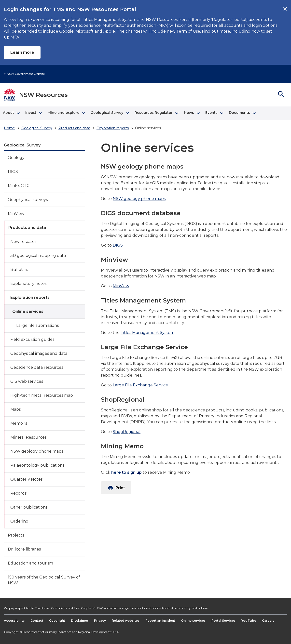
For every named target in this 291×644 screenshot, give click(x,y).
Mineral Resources (28, 437)
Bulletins (19, 269)
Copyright (57, 621)
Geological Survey (37, 128)
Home (9, 128)
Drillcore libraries (24, 549)
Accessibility (14, 621)
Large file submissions (37, 325)
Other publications (29, 507)
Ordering (19, 521)
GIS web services (27, 381)
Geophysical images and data (39, 353)
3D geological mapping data (38, 256)
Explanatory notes (28, 283)
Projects (16, 535)
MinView (16, 214)
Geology (16, 158)
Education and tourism (30, 563)
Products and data (74, 128)
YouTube (249, 621)
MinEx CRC (19, 186)
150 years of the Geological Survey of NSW (44, 580)
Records (18, 493)
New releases (23, 242)
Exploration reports (113, 128)
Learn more (22, 52)
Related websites (126, 621)
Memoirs (19, 423)
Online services (28, 311)
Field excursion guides (32, 339)
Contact (37, 621)
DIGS (13, 172)
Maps (15, 409)
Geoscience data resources (37, 367)
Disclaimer (80, 621)
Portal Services (223, 621)
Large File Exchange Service (140, 385)
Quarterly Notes (26, 479)
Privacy (100, 621)
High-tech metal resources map (42, 395)
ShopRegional (127, 432)
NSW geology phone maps (37, 451)
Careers (268, 621)
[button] (11, 113)
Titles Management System (147, 333)
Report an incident (160, 621)
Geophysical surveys (28, 200)
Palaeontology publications (37, 465)
